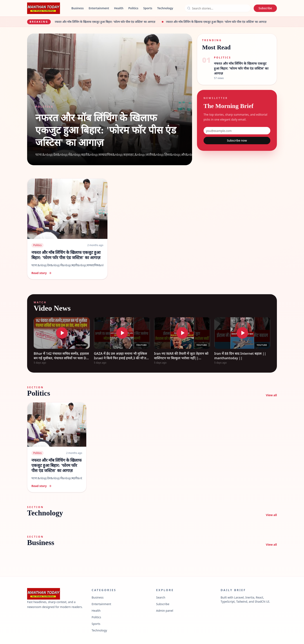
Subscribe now (237, 140)
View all (271, 395)
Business (78, 8)
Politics (133, 8)
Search (161, 597)
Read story (42, 273)
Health (119, 8)
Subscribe (265, 8)
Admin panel (165, 611)
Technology (165, 8)
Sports (148, 8)
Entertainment (99, 8)
